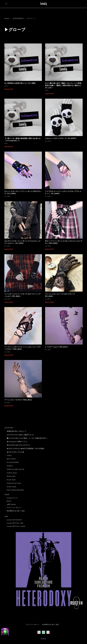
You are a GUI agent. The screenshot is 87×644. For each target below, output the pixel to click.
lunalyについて (12, 498)
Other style (12, 487)
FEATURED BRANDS (15, 490)
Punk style (11, 480)
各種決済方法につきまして (17, 431)
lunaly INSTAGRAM (14, 520)
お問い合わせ (11, 504)
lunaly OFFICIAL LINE (15, 523)
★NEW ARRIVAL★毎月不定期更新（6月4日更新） (26, 448)
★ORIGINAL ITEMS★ (16, 452)
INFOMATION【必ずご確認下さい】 (21, 435)
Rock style (11, 476)
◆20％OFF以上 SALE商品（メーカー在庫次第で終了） (28, 438)
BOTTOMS (11, 459)
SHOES (10, 466)
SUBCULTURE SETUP (16, 469)
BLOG (9, 501)
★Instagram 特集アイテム (17, 442)
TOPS (9, 455)
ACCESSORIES (18, 18)
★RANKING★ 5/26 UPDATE (18, 445)
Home (7, 18)
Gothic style (12, 473)
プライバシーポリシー (14, 508)
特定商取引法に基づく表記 (16, 511)
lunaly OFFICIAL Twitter (16, 526)
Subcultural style (14, 483)
